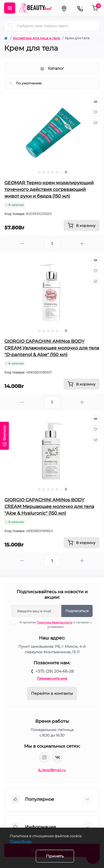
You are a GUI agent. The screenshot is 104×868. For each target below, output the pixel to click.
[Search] (10, 26)
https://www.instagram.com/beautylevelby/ (44, 757)
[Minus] (22, 244)
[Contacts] (80, 8)
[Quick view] (95, 102)
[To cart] (82, 226)
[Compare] (95, 123)
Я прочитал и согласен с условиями (55, 625)
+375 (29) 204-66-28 (55, 671)
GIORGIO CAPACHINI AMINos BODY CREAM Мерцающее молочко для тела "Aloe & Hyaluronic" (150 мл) (49, 506)
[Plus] (82, 244)
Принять (55, 856)
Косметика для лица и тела (36, 38)
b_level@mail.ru (52, 770)
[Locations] (64, 8)
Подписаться (77, 611)
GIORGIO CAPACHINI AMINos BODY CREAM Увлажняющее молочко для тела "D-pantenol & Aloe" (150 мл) (52, 348)
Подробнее (21, 841)
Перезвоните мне (52, 678)
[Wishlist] (95, 112)
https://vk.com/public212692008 (58, 757)
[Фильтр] (4, 436)
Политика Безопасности (55, 622)
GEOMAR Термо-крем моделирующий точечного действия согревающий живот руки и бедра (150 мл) (49, 189)
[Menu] (10, 8)
